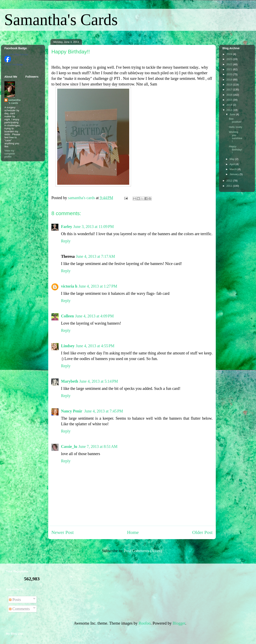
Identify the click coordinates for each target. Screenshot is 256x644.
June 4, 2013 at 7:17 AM (95, 256)
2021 (230, 69)
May (232, 159)
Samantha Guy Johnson (16, 54)
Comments (19, 609)
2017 (230, 90)
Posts (15, 600)
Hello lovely (235, 127)
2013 (230, 110)
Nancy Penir (72, 411)
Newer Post (62, 532)
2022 (230, 64)
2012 (230, 181)
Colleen (67, 316)
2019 (230, 80)
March (234, 169)
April (233, 164)
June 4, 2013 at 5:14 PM (99, 381)
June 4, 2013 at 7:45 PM (104, 411)
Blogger (179, 623)
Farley (67, 227)
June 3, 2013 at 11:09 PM (94, 227)
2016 (230, 95)
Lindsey (68, 346)
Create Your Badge (14, 64)
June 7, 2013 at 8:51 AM (98, 446)
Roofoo (145, 623)
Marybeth (70, 381)
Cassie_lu (69, 446)
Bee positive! (235, 120)
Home (133, 532)
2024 (230, 54)
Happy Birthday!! (235, 149)
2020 (230, 74)
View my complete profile (10, 154)
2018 (230, 85)
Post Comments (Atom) (143, 551)
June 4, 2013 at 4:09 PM (94, 316)
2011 (230, 186)
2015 (230, 100)
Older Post (202, 532)
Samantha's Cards (61, 20)
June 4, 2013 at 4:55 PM (95, 346)
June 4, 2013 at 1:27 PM (98, 286)
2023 (230, 59)
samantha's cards (14, 101)
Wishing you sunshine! (235, 137)
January (235, 174)
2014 (230, 105)
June (233, 114)
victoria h (69, 286)
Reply (66, 241)
